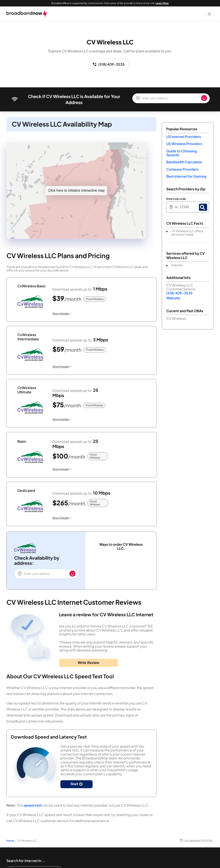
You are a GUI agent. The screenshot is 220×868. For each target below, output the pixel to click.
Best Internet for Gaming (186, 176)
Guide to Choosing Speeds (181, 153)
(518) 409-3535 (109, 64)
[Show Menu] (209, 14)
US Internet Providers (184, 137)
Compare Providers (182, 169)
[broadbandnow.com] (27, 14)
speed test (33, 805)
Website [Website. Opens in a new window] (173, 298)
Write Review (88, 663)
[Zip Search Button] (203, 207)
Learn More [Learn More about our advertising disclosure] (162, 3)
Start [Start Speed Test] (76, 784)
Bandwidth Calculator (184, 162)
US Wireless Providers (184, 144)
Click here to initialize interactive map (76, 190)
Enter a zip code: (176, 199)
